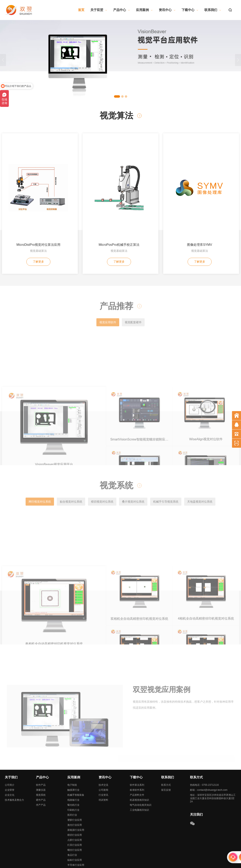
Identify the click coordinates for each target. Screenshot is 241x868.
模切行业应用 (75, 812)
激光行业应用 (75, 802)
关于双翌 (99, 10)
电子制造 (72, 762)
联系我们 (213, 10)
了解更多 (38, 208)
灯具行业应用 (75, 822)
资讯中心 (167, 10)
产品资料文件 (137, 772)
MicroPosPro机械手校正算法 (119, 191)
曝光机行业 (73, 782)
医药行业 (72, 792)
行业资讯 (103, 772)
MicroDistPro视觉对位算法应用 (38, 191)
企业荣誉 (10, 767)
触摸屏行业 (73, 767)
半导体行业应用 (76, 842)
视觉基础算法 (38, 197)
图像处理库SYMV (199, 191)
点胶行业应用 (75, 817)
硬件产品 (41, 777)
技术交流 (103, 762)
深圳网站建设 (85, 864)
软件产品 (41, 762)
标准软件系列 (137, 767)
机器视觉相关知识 (139, 777)
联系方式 (166, 762)
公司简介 (10, 762)
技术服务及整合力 (14, 777)
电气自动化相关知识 (141, 782)
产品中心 (122, 10)
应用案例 (144, 10)
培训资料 (103, 777)
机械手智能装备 (76, 772)
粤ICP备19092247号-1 (113, 860)
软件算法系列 (137, 762)
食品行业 (72, 832)
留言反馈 (166, 767)
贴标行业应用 (75, 837)
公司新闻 (103, 767)
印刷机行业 (73, 787)
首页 (81, 10)
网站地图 (60, 864)
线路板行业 (73, 777)
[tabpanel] (120, 60)
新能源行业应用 (76, 807)
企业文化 (10, 772)
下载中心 (190, 10)
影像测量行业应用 (77, 847)
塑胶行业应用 (75, 797)
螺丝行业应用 (75, 827)
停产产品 (41, 782)
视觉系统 (41, 772)
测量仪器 (41, 767)
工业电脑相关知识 (139, 787)
